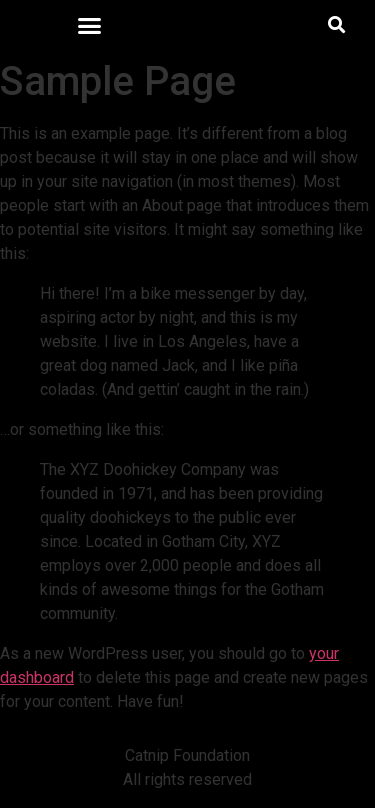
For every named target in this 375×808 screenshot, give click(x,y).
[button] (89, 25)
